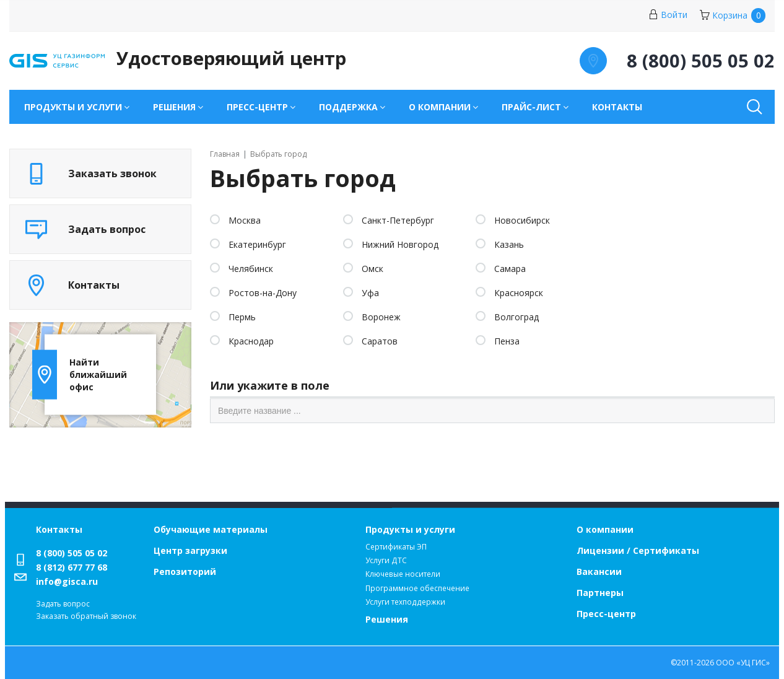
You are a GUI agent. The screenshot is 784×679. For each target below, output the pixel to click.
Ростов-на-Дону (263, 293)
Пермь (242, 317)
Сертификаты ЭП (396, 547)
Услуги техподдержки (405, 602)
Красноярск (519, 293)
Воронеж (381, 317)
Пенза (507, 341)
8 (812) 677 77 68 (72, 567)
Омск (372, 269)
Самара (510, 269)
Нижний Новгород (400, 244)
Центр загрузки (190, 550)
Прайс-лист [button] (531, 107)
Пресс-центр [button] (257, 107)
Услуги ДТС (386, 560)
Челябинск (251, 269)
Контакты (617, 107)
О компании (605, 529)
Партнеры (600, 593)
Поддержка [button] (348, 107)
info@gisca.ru (67, 581)
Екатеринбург (257, 244)
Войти (668, 15)
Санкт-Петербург (398, 220)
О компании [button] (440, 107)
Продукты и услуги (410, 529)
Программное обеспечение (417, 588)
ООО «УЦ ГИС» (743, 663)
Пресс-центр (606, 614)
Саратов (380, 341)
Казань (509, 244)
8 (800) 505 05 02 (72, 553)
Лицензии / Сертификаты (638, 550)
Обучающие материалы (211, 529)
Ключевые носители (403, 574)
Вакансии (599, 572)
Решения (387, 619)
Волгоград (516, 317)
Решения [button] (174, 107)
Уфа (370, 293)
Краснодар (251, 341)
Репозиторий (185, 572)
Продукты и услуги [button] (73, 107)
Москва (245, 220)
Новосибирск (522, 220)
